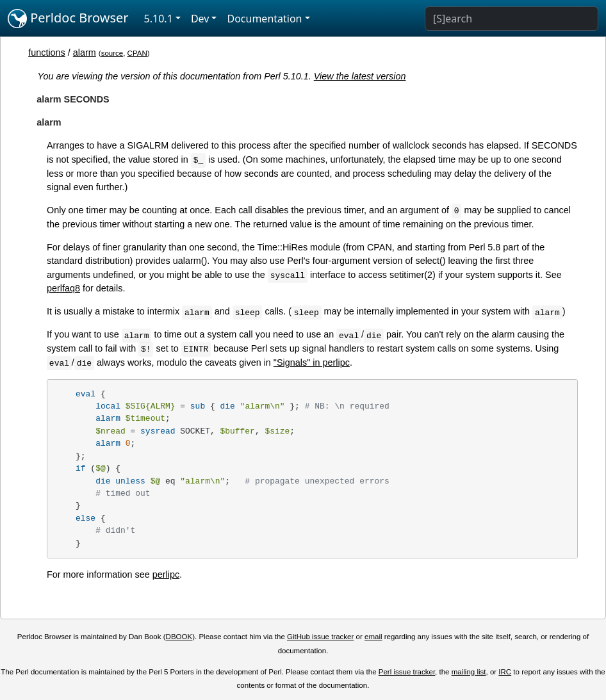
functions (47, 53)
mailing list (469, 672)
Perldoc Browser (68, 19)
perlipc (166, 574)
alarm (85, 53)
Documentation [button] (264, 19)
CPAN (137, 53)
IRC (505, 672)
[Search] (512, 19)
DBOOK (179, 637)
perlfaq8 (63, 288)
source (112, 53)
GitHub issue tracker (320, 637)
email (373, 637)
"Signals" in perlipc (312, 362)
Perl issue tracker (407, 672)
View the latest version (360, 76)
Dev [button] (200, 19)
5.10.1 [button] (159, 19)
